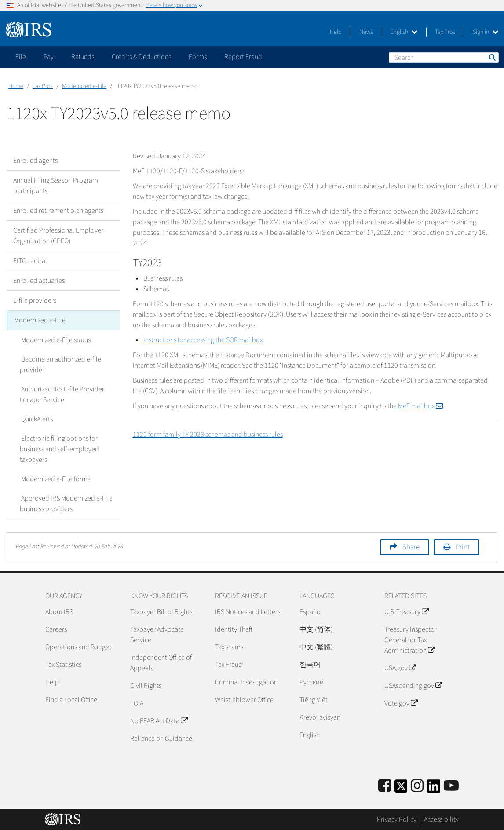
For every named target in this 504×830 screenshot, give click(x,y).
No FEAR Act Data (159, 720)
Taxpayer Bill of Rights (161, 611)
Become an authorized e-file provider (60, 364)
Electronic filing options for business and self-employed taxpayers (59, 449)
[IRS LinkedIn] (434, 788)
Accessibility (441, 819)
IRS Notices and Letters (248, 611)
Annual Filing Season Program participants (56, 186)
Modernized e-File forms (54, 479)
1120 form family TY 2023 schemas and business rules (208, 435)
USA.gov (400, 668)
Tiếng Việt (314, 699)
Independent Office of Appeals (161, 662)
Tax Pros (445, 32)
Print (463, 547)
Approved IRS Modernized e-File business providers (66, 503)
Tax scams (229, 647)
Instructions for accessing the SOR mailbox (203, 340)
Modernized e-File (84, 86)
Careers (56, 629)
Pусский (312, 682)
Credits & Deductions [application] (141, 57)
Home (16, 86)
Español (311, 611)
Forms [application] (198, 57)
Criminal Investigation (246, 682)
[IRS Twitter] (401, 788)
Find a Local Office (71, 699)
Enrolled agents (35, 161)
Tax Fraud (229, 664)
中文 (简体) (316, 629)
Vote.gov (401, 703)
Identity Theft (234, 629)
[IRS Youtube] (451, 786)
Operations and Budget (78, 647)
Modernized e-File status (55, 340)
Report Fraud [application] (243, 57)
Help (336, 32)
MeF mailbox (420, 406)
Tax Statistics (63, 664)
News (366, 32)
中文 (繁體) (316, 647)
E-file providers (35, 300)
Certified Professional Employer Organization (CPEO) (58, 236)
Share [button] (411, 547)
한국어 (310, 664)
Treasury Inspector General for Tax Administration (411, 640)
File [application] (21, 57)
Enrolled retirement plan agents (58, 211)
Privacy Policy (397, 819)
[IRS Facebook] (385, 786)
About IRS (59, 611)
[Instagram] (417, 786)
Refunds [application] (83, 57)
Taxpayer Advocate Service (157, 634)
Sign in (486, 32)
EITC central (30, 261)
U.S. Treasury (406, 611)
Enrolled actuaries (39, 281)
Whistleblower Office (244, 699)
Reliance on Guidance (161, 738)
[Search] (444, 58)
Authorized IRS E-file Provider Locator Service (61, 394)
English (404, 32)
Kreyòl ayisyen (320, 717)
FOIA (137, 703)
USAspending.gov (413, 685)
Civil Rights (146, 685)
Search (492, 57)
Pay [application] (49, 57)
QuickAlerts (36, 419)
